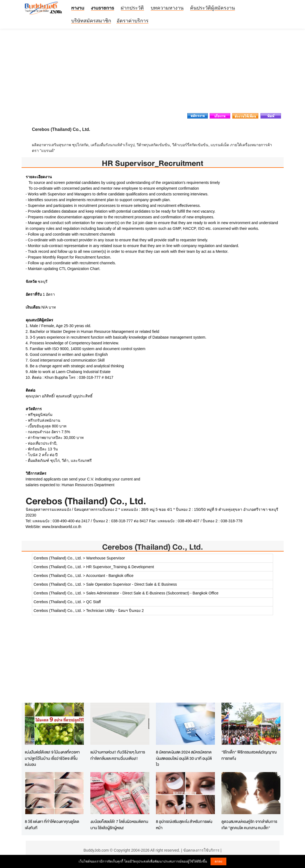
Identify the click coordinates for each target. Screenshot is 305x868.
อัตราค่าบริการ (133, 21)
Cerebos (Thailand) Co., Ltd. (153, 547)
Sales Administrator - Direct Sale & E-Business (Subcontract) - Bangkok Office (152, 593)
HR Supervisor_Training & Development (120, 567)
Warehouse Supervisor (106, 558)
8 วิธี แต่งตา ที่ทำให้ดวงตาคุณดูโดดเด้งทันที (52, 825)
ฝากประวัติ (132, 8)
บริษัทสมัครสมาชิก (91, 21)
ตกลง (218, 861)
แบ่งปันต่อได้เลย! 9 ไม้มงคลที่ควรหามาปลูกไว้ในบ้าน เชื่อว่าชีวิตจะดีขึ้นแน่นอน (52, 758)
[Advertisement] (153, 72)
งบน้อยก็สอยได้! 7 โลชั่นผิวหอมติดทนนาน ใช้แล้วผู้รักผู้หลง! (119, 825)
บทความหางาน (167, 8)
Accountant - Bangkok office (110, 576)
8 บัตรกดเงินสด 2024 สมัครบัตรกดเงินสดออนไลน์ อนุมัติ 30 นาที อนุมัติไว (184, 758)
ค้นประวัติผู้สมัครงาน (212, 8)
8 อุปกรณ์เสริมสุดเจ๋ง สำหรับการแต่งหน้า (184, 825)
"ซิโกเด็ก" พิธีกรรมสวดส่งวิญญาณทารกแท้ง (249, 755)
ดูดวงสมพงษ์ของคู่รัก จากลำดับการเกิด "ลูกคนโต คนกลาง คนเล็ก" (249, 825)
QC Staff (94, 602)
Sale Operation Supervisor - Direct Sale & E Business (132, 584)
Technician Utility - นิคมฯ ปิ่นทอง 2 (115, 611)
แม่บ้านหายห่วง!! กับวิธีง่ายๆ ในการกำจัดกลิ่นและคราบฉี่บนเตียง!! (118, 755)
